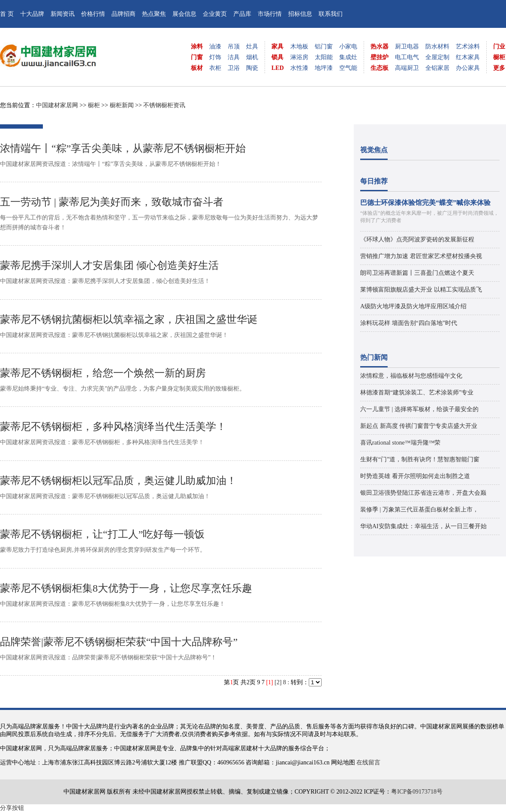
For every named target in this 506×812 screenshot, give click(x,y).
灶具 (252, 47)
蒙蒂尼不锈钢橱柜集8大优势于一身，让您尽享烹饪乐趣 (126, 588)
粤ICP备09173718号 (417, 792)
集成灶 (348, 57)
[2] (278, 682)
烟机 (252, 57)
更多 (499, 68)
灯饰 (215, 57)
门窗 (197, 57)
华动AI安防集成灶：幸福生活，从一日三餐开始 (423, 526)
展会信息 (184, 14)
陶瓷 (252, 68)
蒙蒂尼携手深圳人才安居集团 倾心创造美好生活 (109, 265)
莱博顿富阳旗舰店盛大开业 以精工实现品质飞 (421, 290)
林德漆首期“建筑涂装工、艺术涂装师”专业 (417, 392)
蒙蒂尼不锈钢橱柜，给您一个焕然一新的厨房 (103, 373)
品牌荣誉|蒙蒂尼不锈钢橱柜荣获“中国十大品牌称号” (119, 642)
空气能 (348, 68)
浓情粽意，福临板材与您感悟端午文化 (411, 376)
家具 (277, 47)
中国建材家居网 (57, 105)
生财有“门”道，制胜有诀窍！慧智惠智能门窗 (420, 459)
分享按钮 (12, 808)
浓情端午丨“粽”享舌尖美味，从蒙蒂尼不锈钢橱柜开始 (123, 148)
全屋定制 (437, 57)
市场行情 (270, 14)
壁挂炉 (379, 57)
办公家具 (468, 68)
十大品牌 (32, 14)
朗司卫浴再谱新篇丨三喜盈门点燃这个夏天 (417, 273)
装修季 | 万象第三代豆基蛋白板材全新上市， (419, 510)
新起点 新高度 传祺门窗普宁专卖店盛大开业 (419, 426)
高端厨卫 (407, 68)
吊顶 (234, 47)
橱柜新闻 (122, 105)
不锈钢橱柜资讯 (164, 105)
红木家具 (468, 57)
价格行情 (93, 14)
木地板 (299, 47)
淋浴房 (299, 57)
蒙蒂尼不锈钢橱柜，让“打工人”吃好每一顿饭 (102, 534)
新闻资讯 (63, 14)
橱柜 (499, 57)
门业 (499, 47)
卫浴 (234, 68)
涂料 (197, 47)
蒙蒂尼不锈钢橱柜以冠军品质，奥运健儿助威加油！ (118, 481)
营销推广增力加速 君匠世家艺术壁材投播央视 (421, 256)
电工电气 (407, 57)
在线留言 (368, 762)
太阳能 (324, 57)
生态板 (379, 68)
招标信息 (300, 14)
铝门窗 (324, 47)
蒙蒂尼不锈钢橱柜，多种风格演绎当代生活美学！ (113, 427)
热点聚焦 (154, 14)
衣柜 (215, 68)
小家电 (348, 47)
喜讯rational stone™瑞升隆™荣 (400, 443)
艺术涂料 (468, 47)
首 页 (7, 14)
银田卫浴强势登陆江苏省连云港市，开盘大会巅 (423, 493)
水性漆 (299, 68)
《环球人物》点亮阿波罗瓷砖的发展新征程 (417, 239)
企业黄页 (215, 14)
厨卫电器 (407, 47)
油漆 (215, 47)
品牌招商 (123, 14)
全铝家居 (437, 68)
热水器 (379, 47)
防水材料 (437, 47)
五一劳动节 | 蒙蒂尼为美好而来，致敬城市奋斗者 (112, 202)
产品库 (242, 14)
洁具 (234, 57)
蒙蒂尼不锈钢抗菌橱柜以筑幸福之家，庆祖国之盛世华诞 (129, 319)
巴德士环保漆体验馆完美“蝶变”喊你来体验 (425, 203)
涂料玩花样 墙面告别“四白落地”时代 (409, 323)
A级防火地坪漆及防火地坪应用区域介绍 (413, 306)
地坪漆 (324, 68)
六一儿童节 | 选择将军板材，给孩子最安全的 (419, 409)
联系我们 (331, 14)
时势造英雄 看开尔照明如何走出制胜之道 (415, 476)
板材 (197, 68)
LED (278, 68)
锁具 (277, 57)
